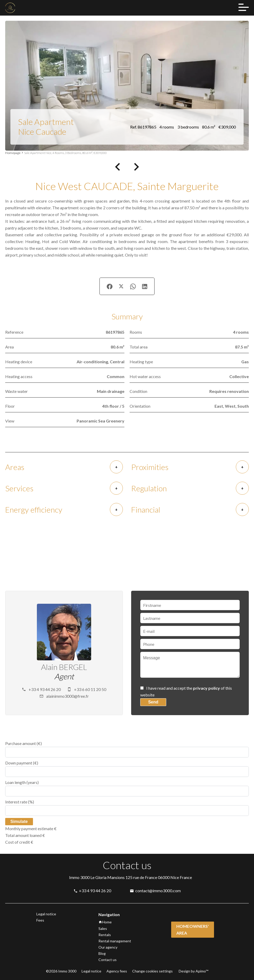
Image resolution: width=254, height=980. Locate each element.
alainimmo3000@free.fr (68, 696)
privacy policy (206, 688)
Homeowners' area (193, 929)
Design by (193, 971)
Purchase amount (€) (24, 743)
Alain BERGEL (64, 667)
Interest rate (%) (20, 802)
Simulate (19, 821)
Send (153, 702)
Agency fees (117, 971)
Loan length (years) (22, 782)
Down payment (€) (22, 763)
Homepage (13, 153)
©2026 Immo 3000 (61, 971)
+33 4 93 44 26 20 (45, 689)
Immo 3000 (79, 877)
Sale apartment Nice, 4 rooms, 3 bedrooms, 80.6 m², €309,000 (65, 153)
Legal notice (91, 971)
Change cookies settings (152, 971)
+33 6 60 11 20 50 (90, 689)
